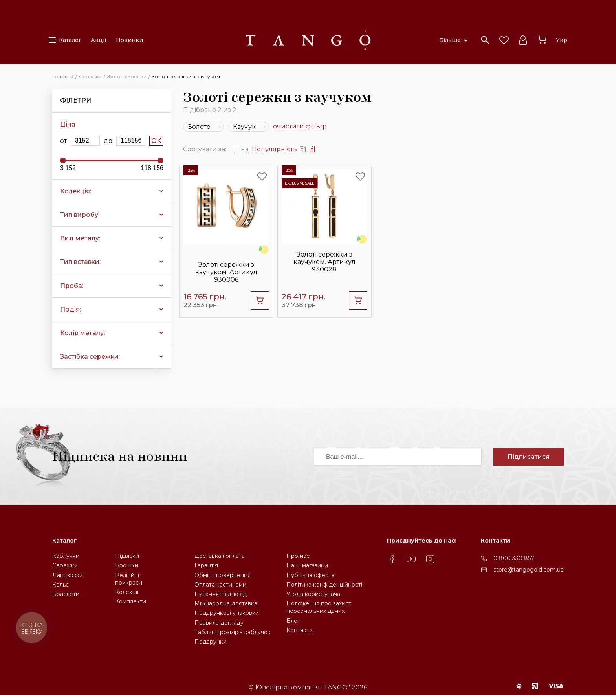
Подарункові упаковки (227, 613)
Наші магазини (307, 565)
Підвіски (127, 556)
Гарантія (206, 565)
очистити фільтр (300, 127)
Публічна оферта (311, 575)
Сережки (65, 565)
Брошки (127, 565)
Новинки (129, 40)
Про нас (298, 556)
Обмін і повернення (223, 575)
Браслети (66, 594)
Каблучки (66, 556)
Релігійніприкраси (129, 579)
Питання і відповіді (221, 594)
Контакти (300, 630)
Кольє (60, 585)
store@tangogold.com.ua (529, 570)
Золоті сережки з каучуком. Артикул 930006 (226, 272)
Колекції (127, 592)
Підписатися (529, 457)
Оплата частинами (220, 585)
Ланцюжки (68, 575)
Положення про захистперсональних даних (319, 607)
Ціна (241, 149)
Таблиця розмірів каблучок (233, 632)
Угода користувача (313, 594)
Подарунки (211, 642)
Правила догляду (219, 623)
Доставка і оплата (220, 556)
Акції (99, 40)
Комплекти (131, 601)
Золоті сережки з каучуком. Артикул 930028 (324, 262)
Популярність (274, 149)
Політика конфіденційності (324, 585)
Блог (293, 621)
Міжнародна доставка (226, 603)
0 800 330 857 (514, 558)
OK (156, 141)
